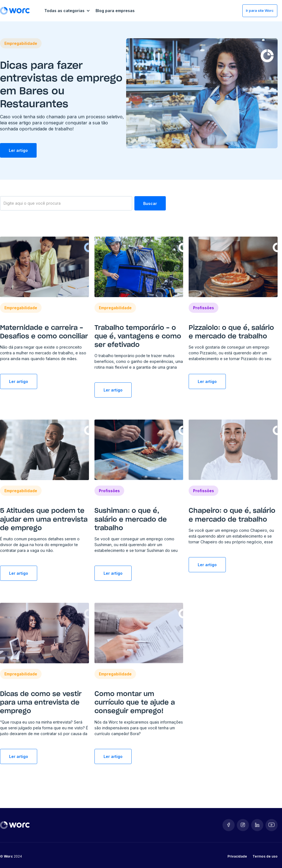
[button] (70, 11)
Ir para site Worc (260, 10)
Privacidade (237, 856)
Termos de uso (265, 856)
